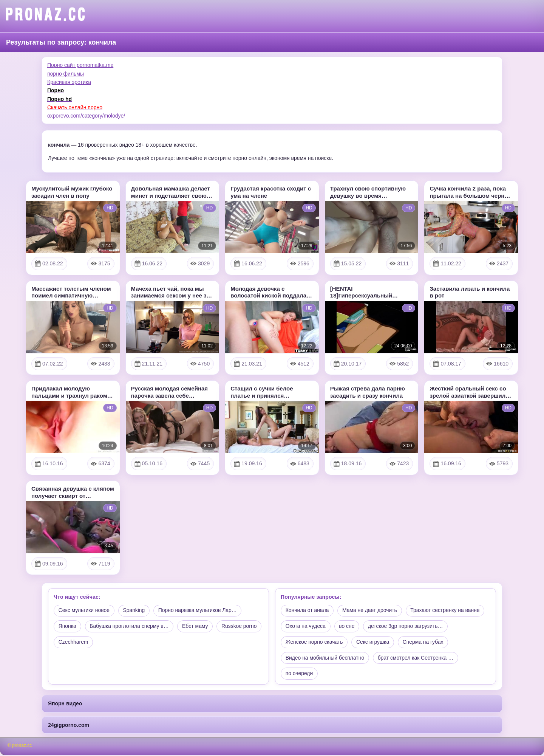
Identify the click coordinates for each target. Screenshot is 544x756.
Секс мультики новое (84, 611)
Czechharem (123, 643)
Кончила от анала (308, 611)
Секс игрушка (374, 643)
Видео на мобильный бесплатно (325, 658)
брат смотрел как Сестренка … (417, 658)
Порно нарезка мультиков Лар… (199, 611)
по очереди (299, 674)
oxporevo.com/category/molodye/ (86, 116)
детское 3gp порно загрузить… (406, 627)
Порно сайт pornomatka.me (80, 65)
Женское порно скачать (314, 643)
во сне (347, 627)
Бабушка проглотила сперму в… (130, 627)
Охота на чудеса (306, 627)
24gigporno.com (69, 725)
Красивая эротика (69, 82)
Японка (67, 627)
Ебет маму (197, 627)
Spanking (134, 611)
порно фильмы (66, 74)
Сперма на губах (424, 643)
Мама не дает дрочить (371, 611)
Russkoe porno (76, 643)
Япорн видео (65, 704)
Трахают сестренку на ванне (447, 611)
